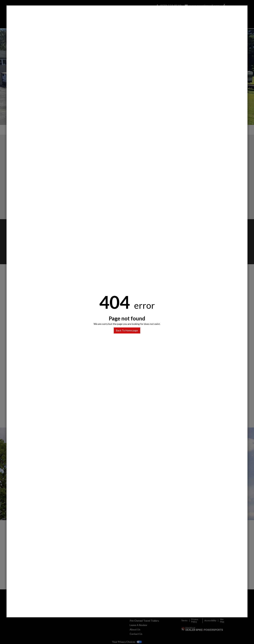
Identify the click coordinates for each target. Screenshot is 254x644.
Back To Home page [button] (127, 330)
